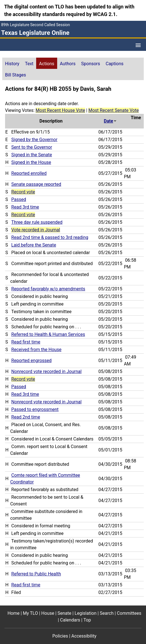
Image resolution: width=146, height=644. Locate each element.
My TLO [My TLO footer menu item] (31, 613)
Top (87, 620)
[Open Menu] (138, 45)
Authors (68, 64)
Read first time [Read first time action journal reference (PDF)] (26, 342)
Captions (114, 64)
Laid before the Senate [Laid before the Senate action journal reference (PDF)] (34, 245)
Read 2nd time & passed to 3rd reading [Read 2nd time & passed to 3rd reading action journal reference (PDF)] (50, 237)
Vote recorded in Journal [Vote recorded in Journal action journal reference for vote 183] (36, 230)
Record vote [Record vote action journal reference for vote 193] (23, 215)
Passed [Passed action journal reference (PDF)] (19, 199)
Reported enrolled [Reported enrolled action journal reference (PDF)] (29, 173)
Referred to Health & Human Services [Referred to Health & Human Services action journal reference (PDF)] (48, 334)
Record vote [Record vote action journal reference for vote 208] (23, 192)
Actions (47, 64)
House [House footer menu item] (48, 613)
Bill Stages (16, 75)
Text (29, 64)
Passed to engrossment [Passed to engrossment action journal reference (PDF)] (35, 409)
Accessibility (84, 636)
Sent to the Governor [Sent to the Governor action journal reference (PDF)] (32, 147)
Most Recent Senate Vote (113, 110)
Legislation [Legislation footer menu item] (85, 613)
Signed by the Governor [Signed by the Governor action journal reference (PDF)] (34, 140)
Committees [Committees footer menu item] (129, 613)
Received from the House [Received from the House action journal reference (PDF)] (36, 350)
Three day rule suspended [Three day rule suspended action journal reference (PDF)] (37, 222)
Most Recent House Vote (60, 110)
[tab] (12, 63)
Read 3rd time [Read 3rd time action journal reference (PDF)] (25, 207)
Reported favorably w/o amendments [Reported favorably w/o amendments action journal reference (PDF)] (48, 289)
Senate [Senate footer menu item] (64, 613)
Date (110, 121)
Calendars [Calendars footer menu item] (70, 620)
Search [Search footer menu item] (107, 613)
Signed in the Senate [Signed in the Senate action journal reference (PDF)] (32, 155)
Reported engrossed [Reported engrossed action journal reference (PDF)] (31, 361)
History (12, 64)
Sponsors (91, 64)
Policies (60, 636)
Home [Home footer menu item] (14, 613)
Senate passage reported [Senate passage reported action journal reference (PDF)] (36, 184)
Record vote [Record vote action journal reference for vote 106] (23, 379)
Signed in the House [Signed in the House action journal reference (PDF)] (31, 162)
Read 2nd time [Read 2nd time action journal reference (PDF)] (26, 417)
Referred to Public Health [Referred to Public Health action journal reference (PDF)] (36, 574)
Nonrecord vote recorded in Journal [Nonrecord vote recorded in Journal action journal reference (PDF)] (46, 371)
